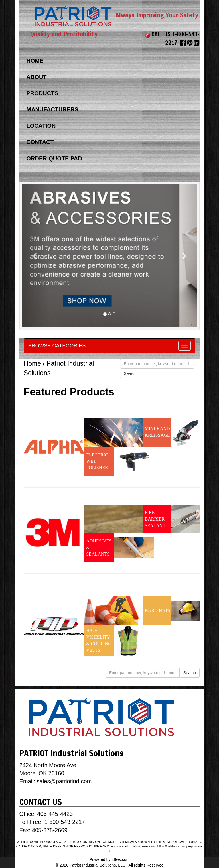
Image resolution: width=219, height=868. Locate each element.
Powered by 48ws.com (110, 859)
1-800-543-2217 (64, 822)
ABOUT (36, 77)
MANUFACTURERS (52, 109)
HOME (35, 61)
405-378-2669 (49, 830)
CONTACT (40, 142)
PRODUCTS (42, 93)
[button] (35, 256)
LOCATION (41, 126)
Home (32, 363)
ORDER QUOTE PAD (54, 158)
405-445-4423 (55, 814)
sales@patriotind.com (64, 781)
